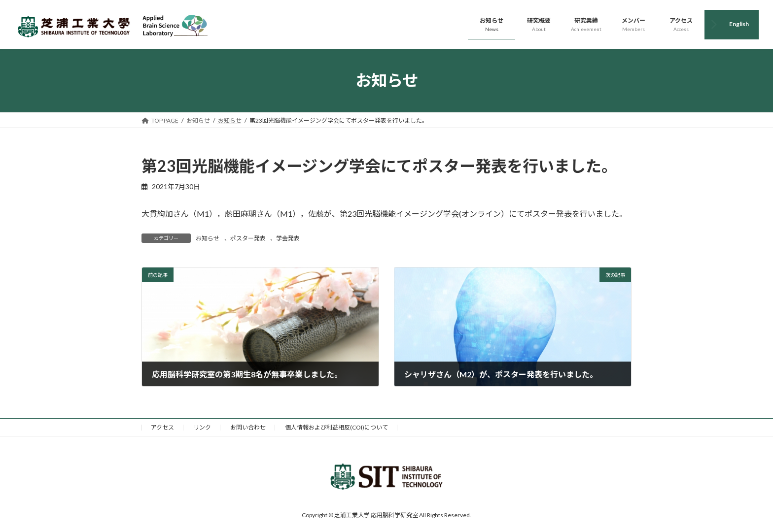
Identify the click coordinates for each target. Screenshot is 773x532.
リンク (202, 427)
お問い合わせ (248, 427)
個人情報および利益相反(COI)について (336, 427)
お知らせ (208, 238)
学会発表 (288, 238)
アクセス (162, 427)
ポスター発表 (248, 238)
